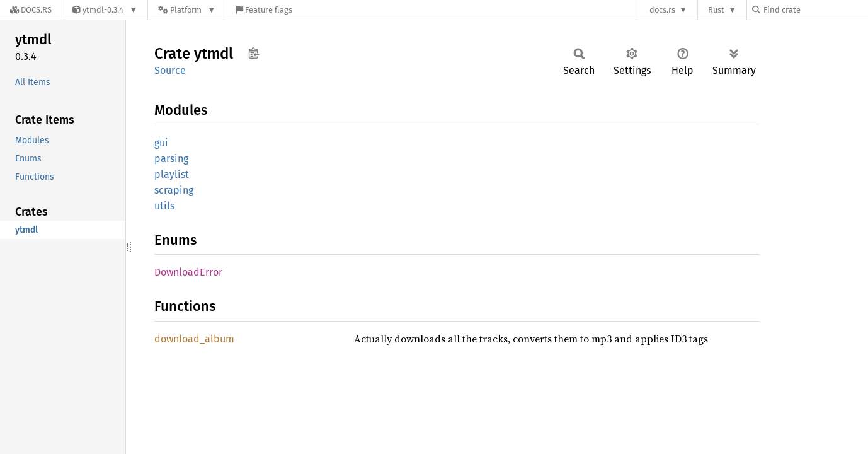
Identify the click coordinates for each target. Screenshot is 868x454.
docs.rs (662, 10)
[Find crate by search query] (815, 10)
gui (161, 143)
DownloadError (188, 272)
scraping (174, 190)
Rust (716, 10)
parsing (171, 159)
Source (170, 70)
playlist (172, 174)
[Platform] (187, 10)
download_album (194, 339)
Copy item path (254, 53)
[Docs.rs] (31, 10)
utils (164, 206)
